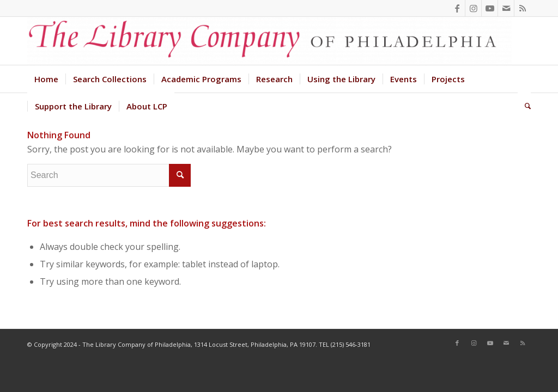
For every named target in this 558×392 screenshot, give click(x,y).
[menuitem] (46, 79)
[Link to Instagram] (473, 8)
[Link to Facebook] (457, 8)
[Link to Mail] (506, 8)
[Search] (524, 106)
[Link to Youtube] (490, 8)
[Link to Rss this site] (523, 8)
